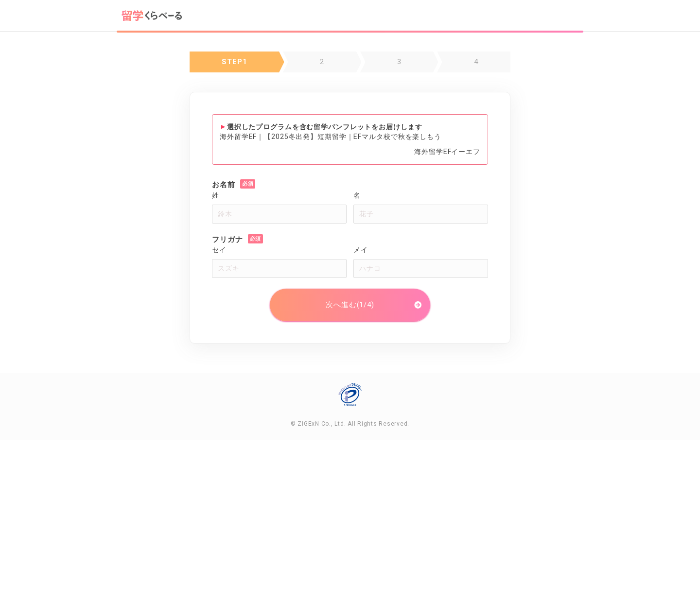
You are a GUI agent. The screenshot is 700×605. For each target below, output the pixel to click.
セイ (219, 250)
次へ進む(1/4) (350, 305)
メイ (361, 250)
